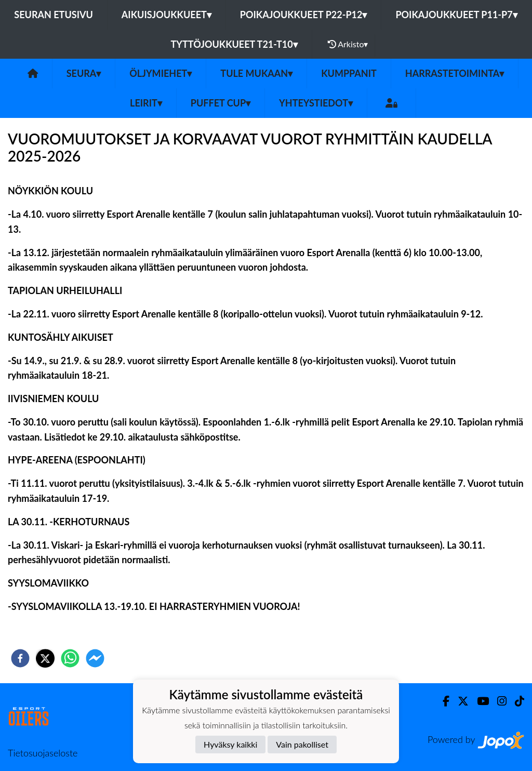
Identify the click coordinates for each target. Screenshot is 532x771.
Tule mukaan (256, 73)
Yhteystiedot (316, 103)
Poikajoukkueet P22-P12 (304, 15)
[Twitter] (459, 701)
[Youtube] (479, 701)
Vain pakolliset (302, 744)
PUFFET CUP (221, 103)
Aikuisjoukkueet (167, 15)
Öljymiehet (161, 73)
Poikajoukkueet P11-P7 (456, 15)
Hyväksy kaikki (230, 744)
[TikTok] (515, 701)
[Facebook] (442, 701)
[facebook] (20, 658)
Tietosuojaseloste (43, 753)
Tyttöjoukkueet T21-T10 (234, 44)
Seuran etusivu (54, 15)
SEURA (84, 73)
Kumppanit (349, 73)
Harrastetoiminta (455, 73)
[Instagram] (498, 701)
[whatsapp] (70, 658)
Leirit (146, 103)
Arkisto (348, 44)
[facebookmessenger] (95, 658)
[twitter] (45, 658)
